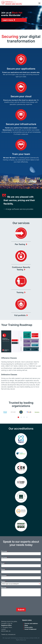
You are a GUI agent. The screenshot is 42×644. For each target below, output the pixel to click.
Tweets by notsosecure (8, 634)
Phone (3, 569)
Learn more (8, 20)
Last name (4, 557)
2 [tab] (21, 417)
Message (4, 587)
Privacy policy (29, 627)
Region (4, 581)
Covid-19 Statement (30, 629)
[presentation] (14, 602)
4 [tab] (27, 417)
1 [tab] (18, 417)
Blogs (26, 625)
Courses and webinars (31, 623)
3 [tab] (24, 417)
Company (4, 575)
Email (3, 563)
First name (5, 551)
